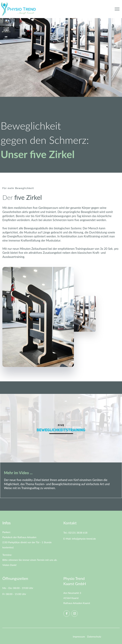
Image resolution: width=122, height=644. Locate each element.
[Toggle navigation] (117, 9)
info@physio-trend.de (83, 539)
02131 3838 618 (78, 533)
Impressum (79, 636)
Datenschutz (94, 636)
